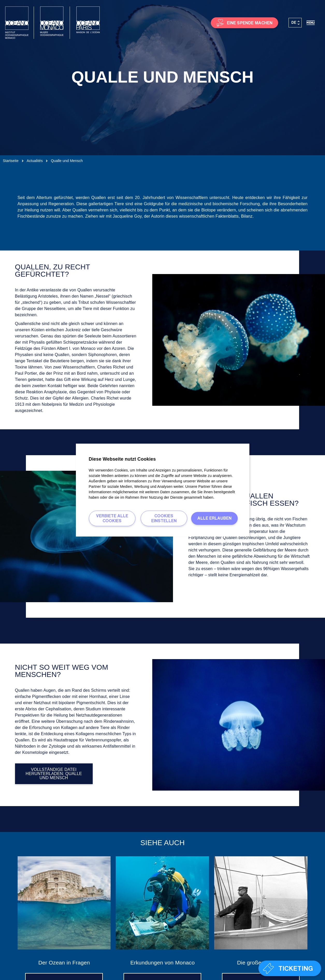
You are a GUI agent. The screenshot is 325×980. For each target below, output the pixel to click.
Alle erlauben (214, 518)
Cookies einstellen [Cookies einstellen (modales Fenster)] (164, 518)
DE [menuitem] (294, 23)
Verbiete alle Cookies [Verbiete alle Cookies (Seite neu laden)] (112, 518)
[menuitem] (295, 23)
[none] (295, 23)
